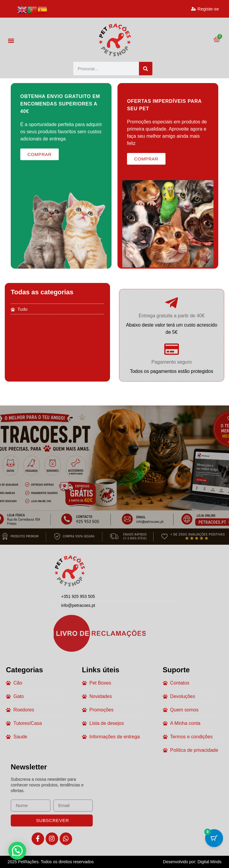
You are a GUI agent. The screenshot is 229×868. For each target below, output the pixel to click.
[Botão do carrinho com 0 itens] (214, 838)
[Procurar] (146, 69)
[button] (11, 40)
